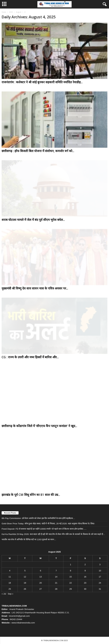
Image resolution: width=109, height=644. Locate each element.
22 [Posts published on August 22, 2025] (70, 583)
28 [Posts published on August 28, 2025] (56, 589)
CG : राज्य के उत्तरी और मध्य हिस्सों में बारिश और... (30, 357)
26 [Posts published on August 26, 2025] (25, 589)
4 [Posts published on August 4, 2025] (10, 571)
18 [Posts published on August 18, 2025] (10, 583)
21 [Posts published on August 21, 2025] (56, 583)
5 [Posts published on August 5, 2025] (25, 571)
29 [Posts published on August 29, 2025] (70, 589)
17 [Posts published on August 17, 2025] (100, 577)
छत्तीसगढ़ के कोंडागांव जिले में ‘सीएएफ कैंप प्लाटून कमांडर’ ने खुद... (39, 426)
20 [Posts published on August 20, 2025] (40, 583)
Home (4, 12)
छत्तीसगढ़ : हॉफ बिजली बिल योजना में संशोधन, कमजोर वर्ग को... (38, 151)
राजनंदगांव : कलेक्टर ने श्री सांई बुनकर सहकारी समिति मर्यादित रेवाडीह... (42, 82)
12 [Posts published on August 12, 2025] (25, 577)
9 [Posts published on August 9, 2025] (85, 571)
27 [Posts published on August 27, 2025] (40, 589)
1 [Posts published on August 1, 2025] (71, 565)
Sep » (10, 594)
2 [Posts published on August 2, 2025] (85, 565)
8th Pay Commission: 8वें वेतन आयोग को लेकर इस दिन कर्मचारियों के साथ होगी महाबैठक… (38, 518)
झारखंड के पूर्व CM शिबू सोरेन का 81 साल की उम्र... (31, 495)
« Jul (4, 594)
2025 (11, 12)
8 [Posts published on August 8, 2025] (71, 571)
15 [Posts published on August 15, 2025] (70, 577)
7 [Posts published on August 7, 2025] (56, 571)
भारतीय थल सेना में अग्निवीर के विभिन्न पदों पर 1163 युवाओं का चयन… (29, 539)
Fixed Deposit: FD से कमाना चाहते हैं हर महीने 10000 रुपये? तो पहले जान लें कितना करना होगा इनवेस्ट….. (44, 529)
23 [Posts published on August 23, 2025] (85, 583)
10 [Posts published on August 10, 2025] (100, 571)
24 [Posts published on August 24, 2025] (100, 583)
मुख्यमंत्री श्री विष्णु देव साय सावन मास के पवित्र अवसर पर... (35, 288)
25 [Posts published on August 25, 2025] (10, 589)
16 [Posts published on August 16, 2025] (85, 577)
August (19, 12)
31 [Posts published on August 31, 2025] (100, 589)
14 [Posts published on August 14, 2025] (56, 577)
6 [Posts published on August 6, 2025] (41, 571)
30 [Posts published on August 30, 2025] (85, 589)
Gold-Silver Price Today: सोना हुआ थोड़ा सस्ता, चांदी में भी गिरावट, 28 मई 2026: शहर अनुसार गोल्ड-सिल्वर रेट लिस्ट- (49, 524)
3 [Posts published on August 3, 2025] (100, 565)
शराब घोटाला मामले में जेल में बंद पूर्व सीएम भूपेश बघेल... (33, 220)
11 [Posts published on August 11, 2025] (10, 577)
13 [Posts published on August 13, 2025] (40, 577)
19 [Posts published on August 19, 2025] (25, 583)
